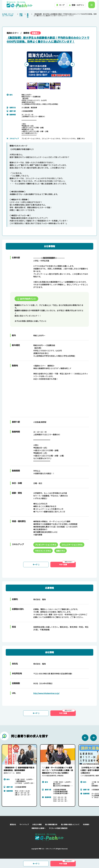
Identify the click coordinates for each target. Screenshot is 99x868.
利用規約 (86, 824)
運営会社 (13, 824)
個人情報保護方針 (51, 824)
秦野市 (28, 16)
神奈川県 (21, 15)
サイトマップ (24, 824)
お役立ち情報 (37, 824)
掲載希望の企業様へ (38, 828)
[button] (32, 86)
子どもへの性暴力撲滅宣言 (58, 828)
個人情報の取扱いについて (70, 824)
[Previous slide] (27, 64)
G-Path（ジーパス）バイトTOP (8, 15)
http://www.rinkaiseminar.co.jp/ (46, 693)
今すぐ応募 (67, 564)
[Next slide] (72, 64)
